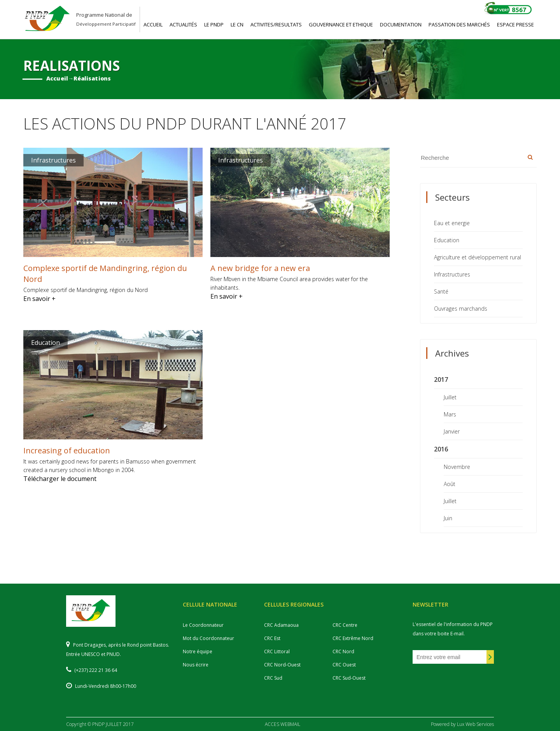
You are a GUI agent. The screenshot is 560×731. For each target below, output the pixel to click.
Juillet (450, 397)
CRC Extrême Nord (353, 638)
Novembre (457, 467)
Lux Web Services (475, 724)
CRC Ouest (344, 665)
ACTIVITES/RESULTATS (276, 24)
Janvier (452, 431)
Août (450, 484)
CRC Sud (273, 678)
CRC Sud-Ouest (349, 678)
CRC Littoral (277, 651)
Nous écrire (196, 665)
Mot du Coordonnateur (208, 638)
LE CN (237, 24)
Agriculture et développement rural (478, 257)
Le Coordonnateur (203, 625)
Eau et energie (452, 223)
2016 (441, 449)
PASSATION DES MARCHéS (459, 24)
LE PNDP (214, 24)
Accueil (57, 78)
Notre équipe (198, 651)
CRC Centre (345, 625)
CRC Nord (343, 651)
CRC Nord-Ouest (282, 665)
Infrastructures (452, 274)
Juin (448, 518)
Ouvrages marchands (461, 309)
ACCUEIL (153, 24)
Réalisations (92, 78)
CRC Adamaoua (281, 625)
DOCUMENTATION (401, 24)
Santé (441, 291)
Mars (450, 414)
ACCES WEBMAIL (283, 724)
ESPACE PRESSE (515, 24)
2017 (441, 379)
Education (447, 240)
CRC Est (272, 638)
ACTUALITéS (183, 24)
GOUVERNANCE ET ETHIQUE (341, 24)
